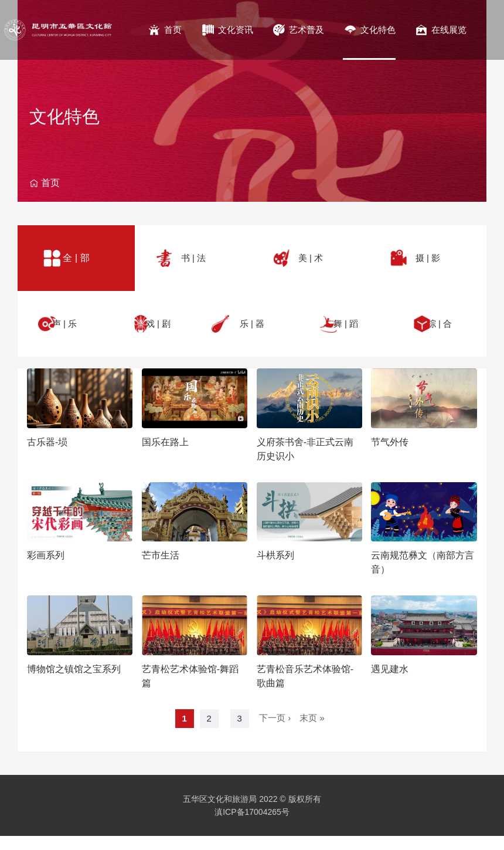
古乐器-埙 (47, 442)
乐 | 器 (252, 324)
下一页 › (275, 718)
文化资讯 (236, 30)
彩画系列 (46, 555)
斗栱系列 (275, 555)
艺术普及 (307, 30)
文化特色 (378, 30)
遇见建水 (390, 669)
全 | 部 (76, 258)
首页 (173, 30)
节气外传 (390, 442)
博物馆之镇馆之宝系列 (74, 669)
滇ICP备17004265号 (252, 812)
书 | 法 (193, 258)
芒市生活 (161, 555)
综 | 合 (440, 324)
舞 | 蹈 (346, 324)
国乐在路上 (165, 442)
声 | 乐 (64, 324)
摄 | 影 (428, 258)
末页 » (312, 718)
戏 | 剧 (158, 324)
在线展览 (449, 30)
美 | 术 (311, 258)
